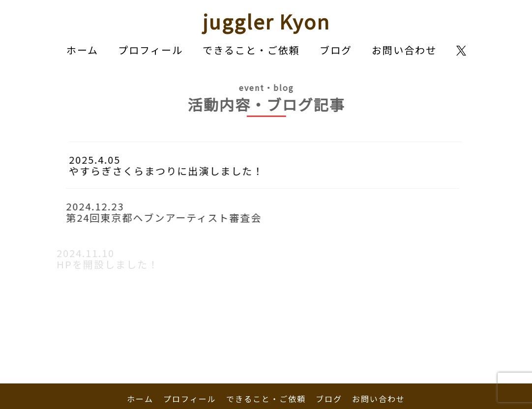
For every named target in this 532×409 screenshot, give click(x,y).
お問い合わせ (404, 50)
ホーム (82, 50)
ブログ (336, 50)
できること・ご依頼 (251, 50)
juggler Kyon (266, 21)
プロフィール (150, 50)
